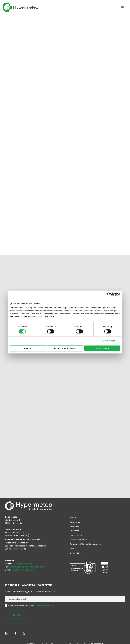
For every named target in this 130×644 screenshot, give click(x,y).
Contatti (74, 549)
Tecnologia (75, 522)
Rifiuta (28, 348)
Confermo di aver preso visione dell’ (30, 606)
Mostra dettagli (108, 341)
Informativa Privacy (46, 605)
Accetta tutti (102, 348)
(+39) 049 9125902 (23, 564)
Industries (74, 526)
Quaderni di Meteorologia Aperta (85, 544)
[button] (122, 7)
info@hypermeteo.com (23, 570)
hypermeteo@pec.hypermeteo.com (27, 567)
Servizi (73, 518)
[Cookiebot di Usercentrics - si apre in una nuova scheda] (109, 294)
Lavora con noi (77, 535)
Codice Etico (76, 553)
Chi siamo (75, 531)
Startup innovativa (79, 540)
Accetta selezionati (65, 348)
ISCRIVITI (17, 615)
